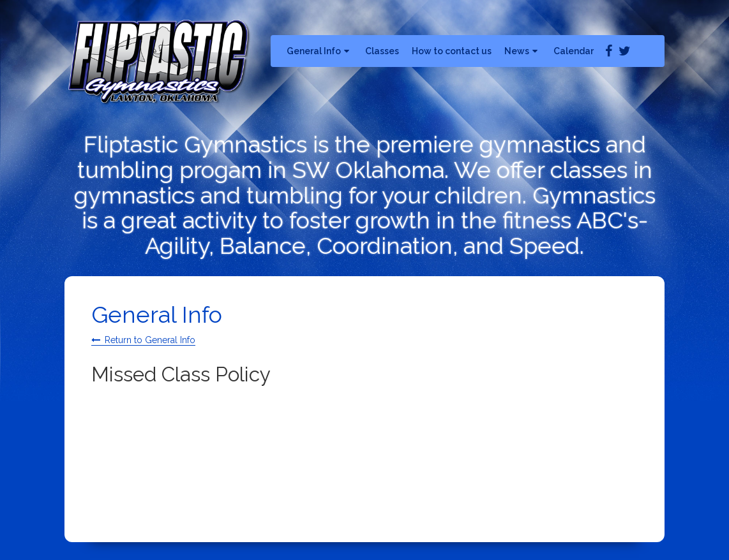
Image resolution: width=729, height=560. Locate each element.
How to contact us (452, 51)
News (522, 51)
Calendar (574, 51)
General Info (319, 51)
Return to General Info (150, 340)
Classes (382, 51)
